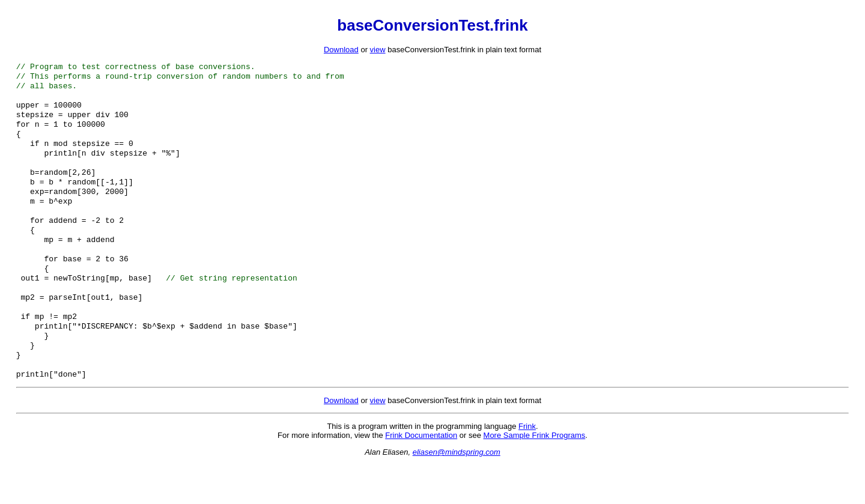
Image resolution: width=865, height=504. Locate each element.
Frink (527, 466)
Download (341, 50)
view (378, 50)
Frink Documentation (421, 475)
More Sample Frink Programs (535, 475)
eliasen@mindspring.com (457, 492)
